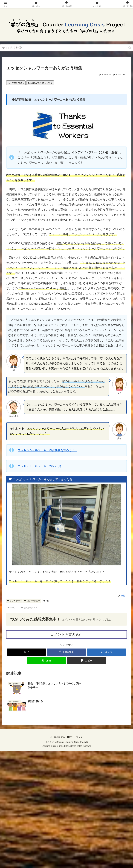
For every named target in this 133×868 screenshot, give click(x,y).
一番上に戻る (57, 719)
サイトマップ (75, 719)
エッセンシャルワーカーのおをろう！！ (48, 450)
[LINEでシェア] (46, 661)
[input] (66, 48)
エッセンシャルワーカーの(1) (39, 466)
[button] (87, 661)
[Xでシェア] (26, 652)
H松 (46, 601)
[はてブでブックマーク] (107, 652)
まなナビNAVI (14, 601)
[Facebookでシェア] (66, 652)
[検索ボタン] (130, 48)
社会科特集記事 (32, 601)
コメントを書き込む (67, 635)
